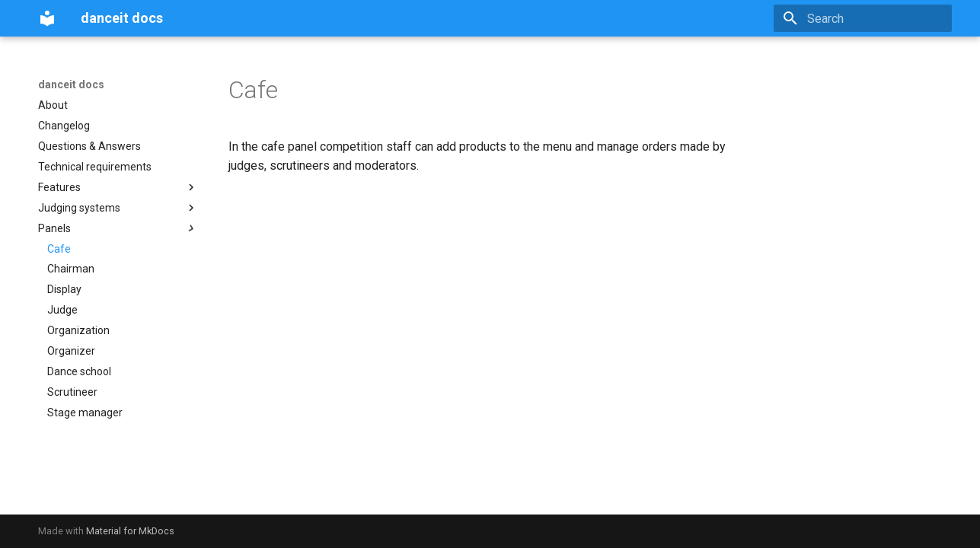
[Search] (863, 18)
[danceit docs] (47, 18)
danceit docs (71, 84)
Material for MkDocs (130, 531)
